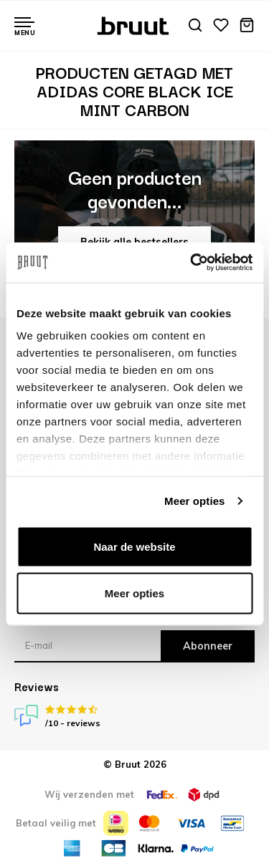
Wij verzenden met (89, 794)
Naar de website (134, 546)
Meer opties (194, 501)
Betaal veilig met (56, 823)
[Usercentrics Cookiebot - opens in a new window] (192, 263)
